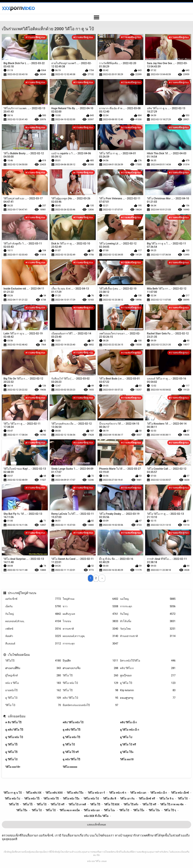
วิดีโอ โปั (183, 799)
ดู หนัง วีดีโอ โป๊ (71, 759)
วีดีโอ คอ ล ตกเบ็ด (70, 810)
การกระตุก (148, 606)
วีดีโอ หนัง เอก (92, 810)
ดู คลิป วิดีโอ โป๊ (14, 730)
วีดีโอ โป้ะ (154, 810)
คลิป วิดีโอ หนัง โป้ (73, 722)
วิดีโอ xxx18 (127, 759)
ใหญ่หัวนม (90, 599)
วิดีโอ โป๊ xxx (112, 804)
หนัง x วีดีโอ (33, 683)
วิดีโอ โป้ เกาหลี (77, 804)
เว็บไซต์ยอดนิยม (19, 655)
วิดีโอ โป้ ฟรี (57, 804)
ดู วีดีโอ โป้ (33, 698)
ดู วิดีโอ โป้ (69, 744)
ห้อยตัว (33, 636)
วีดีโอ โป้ (33, 705)
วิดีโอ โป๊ (90, 676)
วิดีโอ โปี (14, 804)
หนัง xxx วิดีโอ (94, 861)
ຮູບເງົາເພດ (148, 676)
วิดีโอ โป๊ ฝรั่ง (131, 804)
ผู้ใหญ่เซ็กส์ (33, 676)
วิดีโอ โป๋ (37, 810)
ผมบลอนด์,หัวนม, (33, 621)
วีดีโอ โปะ (110, 810)
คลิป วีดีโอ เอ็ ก (128, 722)
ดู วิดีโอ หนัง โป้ (14, 737)
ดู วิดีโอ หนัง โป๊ (71, 737)
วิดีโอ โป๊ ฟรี (149, 804)
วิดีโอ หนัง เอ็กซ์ (180, 793)
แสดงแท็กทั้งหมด (96, 825)
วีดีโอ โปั (124, 810)
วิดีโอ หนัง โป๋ (91, 799)
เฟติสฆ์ (33, 629)
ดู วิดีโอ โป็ (11, 744)
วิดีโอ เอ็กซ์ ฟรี (147, 799)
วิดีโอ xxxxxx (70, 767)
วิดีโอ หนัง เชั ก (117, 793)
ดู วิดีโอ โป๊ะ (127, 752)
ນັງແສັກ (90, 661)
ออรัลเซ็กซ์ (33, 599)
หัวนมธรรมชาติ (148, 636)
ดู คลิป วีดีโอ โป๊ (71, 730)
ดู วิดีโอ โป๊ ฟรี (71, 752)
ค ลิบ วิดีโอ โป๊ (13, 722)
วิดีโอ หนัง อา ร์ (96, 793)
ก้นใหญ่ (33, 614)
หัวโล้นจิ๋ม (148, 621)
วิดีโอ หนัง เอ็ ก (159, 793)
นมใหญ (148, 599)
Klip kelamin (148, 690)
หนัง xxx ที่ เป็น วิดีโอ (96, 816)
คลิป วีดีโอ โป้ (90, 698)
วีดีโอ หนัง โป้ (90, 683)
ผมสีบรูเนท (90, 614)
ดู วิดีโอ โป (126, 737)
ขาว (90, 606)
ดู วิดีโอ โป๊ (148, 683)
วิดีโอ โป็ (28, 804)
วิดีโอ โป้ (42, 804)
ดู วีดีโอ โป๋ (11, 759)
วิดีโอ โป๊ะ (22, 810)
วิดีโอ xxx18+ (13, 767)
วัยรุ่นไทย (148, 629)
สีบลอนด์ (33, 644)
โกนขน (90, 621)
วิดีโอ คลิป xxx (54, 793)
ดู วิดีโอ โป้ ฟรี (128, 744)
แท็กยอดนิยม (17, 716)
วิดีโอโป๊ (33, 661)
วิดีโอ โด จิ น (166, 799)
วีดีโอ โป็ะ (139, 810)
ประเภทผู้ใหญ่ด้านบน (22, 593)
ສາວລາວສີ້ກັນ (33, 668)
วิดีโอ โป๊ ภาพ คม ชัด (172, 804)
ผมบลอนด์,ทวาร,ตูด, (90, 636)
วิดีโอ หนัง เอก (138, 793)
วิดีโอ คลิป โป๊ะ (75, 793)
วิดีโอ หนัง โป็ (32, 799)
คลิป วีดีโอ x (148, 668)
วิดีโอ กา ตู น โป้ (13, 793)
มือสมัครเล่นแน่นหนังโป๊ (90, 705)
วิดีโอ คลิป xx (34, 793)
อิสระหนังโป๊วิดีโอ (148, 661)
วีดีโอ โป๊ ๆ (170, 810)
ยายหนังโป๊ (33, 690)
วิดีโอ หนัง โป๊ (51, 799)
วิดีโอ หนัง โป (12, 799)
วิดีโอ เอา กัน (127, 799)
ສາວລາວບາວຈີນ (90, 668)
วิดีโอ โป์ (50, 810)
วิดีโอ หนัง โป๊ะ (71, 799)
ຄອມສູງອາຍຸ (148, 698)
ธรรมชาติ (90, 629)
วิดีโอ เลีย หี (110, 799)
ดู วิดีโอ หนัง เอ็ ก (129, 730)
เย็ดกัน (33, 606)
